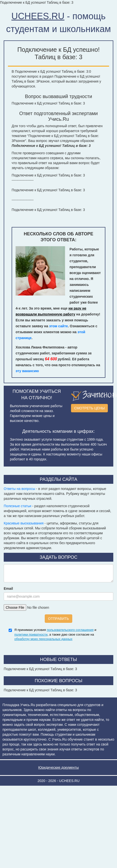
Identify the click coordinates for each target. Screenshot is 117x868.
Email (8, 589)
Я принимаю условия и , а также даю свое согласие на (55, 634)
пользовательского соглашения (70, 630)
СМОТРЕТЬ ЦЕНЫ (90, 408)
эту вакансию (27, 371)
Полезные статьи (17, 506)
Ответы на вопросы (19, 489)
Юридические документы (58, 767)
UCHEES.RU (38, 16)
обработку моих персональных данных (43, 639)
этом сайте (58, 326)
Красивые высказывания (24, 523)
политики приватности (31, 634)
